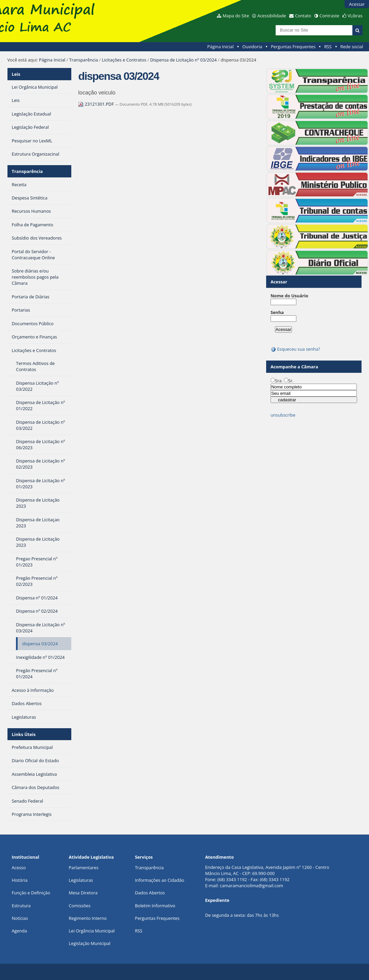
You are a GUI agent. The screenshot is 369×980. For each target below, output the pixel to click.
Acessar (357, 4)
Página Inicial (221, 47)
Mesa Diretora (83, 893)
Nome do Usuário (289, 296)
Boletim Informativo (155, 906)
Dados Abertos (150, 893)
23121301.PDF (96, 104)
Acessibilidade (272, 16)
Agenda (20, 931)
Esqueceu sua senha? (295, 349)
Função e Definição (31, 893)
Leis (16, 74)
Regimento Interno (88, 918)
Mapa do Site (236, 16)
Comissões (80, 906)
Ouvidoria (252, 47)
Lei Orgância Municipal (92, 931)
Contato (303, 16)
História (20, 880)
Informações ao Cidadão (159, 880)
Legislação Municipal (90, 943)
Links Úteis (24, 734)
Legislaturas (81, 880)
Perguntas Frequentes (293, 47)
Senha (277, 312)
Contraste (329, 16)
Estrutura (21, 906)
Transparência (84, 60)
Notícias (20, 918)
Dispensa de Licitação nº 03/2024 (183, 60)
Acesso (19, 868)
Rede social (352, 47)
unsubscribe (283, 415)
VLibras (355, 16)
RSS (328, 47)
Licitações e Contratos (124, 60)
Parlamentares (84, 868)
